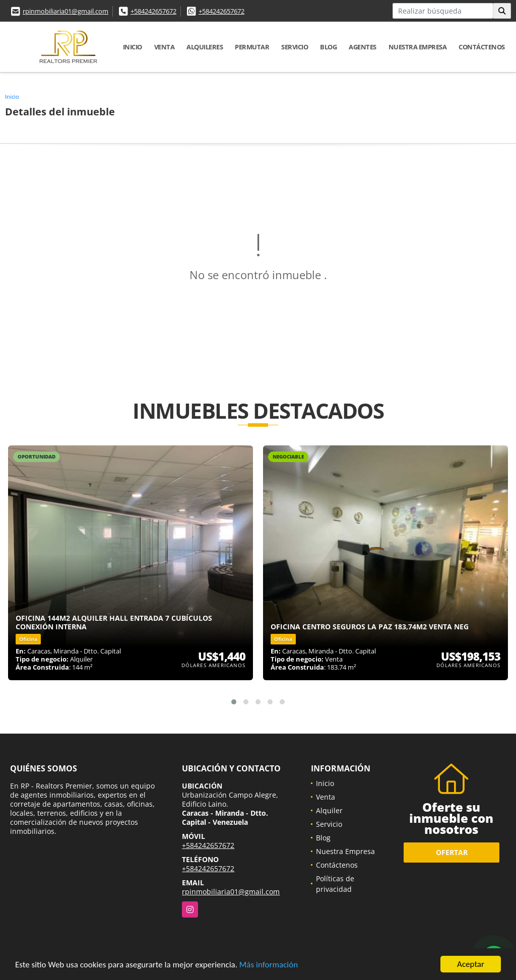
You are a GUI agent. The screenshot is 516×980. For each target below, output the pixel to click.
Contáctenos (482, 47)
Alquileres (205, 47)
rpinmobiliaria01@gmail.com (66, 11)
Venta (165, 47)
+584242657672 (153, 11)
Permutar (252, 47)
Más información (269, 965)
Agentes (363, 47)
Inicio (133, 47)
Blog (328, 47)
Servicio (295, 47)
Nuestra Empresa (418, 47)
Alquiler (329, 810)
